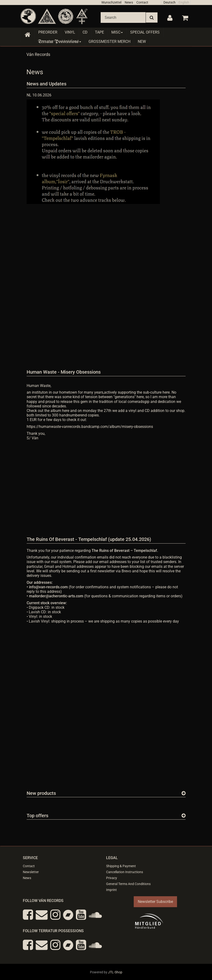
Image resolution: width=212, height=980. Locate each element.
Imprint (111, 890)
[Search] (123, 17)
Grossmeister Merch (109, 42)
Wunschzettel (111, 2)
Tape (99, 32)
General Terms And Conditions (128, 884)
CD (85, 32)
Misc (117, 32)
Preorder (48, 32)
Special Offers (145, 32)
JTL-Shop (115, 972)
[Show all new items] (184, 793)
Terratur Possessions (60, 42)
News (129, 2)
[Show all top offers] (184, 816)
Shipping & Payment (121, 866)
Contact (142, 2)
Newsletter (31, 872)
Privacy (112, 878)
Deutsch (170, 2)
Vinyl (70, 32)
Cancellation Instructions (125, 872)
